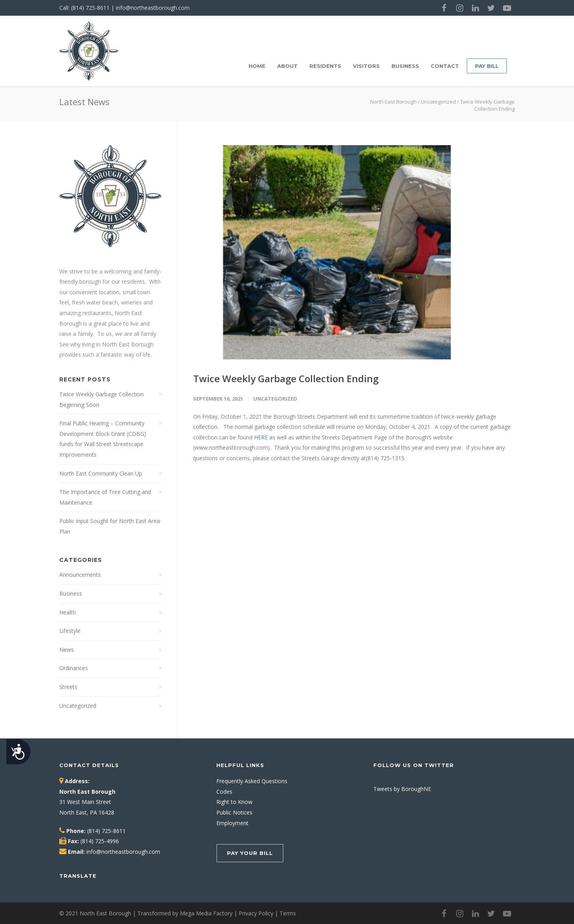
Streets (68, 687)
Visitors (366, 66)
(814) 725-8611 (90, 8)
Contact (445, 66)
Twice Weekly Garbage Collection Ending (286, 378)
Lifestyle (70, 631)
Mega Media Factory (206, 913)
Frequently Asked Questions (252, 781)
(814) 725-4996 (100, 841)
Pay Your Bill (250, 853)
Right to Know (234, 802)
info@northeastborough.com (153, 8)
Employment (232, 823)
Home (257, 66)
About (287, 66)
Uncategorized (438, 102)
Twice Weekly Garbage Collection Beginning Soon (101, 399)
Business (405, 66)
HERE (261, 437)
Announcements (80, 575)
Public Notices (234, 812)
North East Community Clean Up (101, 473)
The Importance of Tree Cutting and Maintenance (105, 497)
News (67, 650)
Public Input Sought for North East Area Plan (110, 526)
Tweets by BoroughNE (402, 789)
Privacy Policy (256, 913)
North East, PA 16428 (87, 812)
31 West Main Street (85, 802)
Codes (224, 792)
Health (68, 612)
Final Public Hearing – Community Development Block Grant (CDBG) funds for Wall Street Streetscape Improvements (103, 439)
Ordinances (74, 668)
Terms (288, 913)
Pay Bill (487, 66)
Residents (325, 66)
